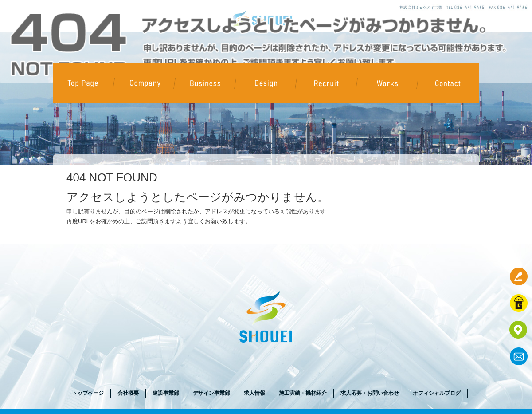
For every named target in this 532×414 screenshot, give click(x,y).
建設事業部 (205, 83)
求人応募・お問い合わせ (448, 83)
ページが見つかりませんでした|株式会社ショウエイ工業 (109, 4)
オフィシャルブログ (437, 393)
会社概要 (144, 83)
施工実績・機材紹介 (387, 83)
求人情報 (327, 83)
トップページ (84, 83)
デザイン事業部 (266, 83)
